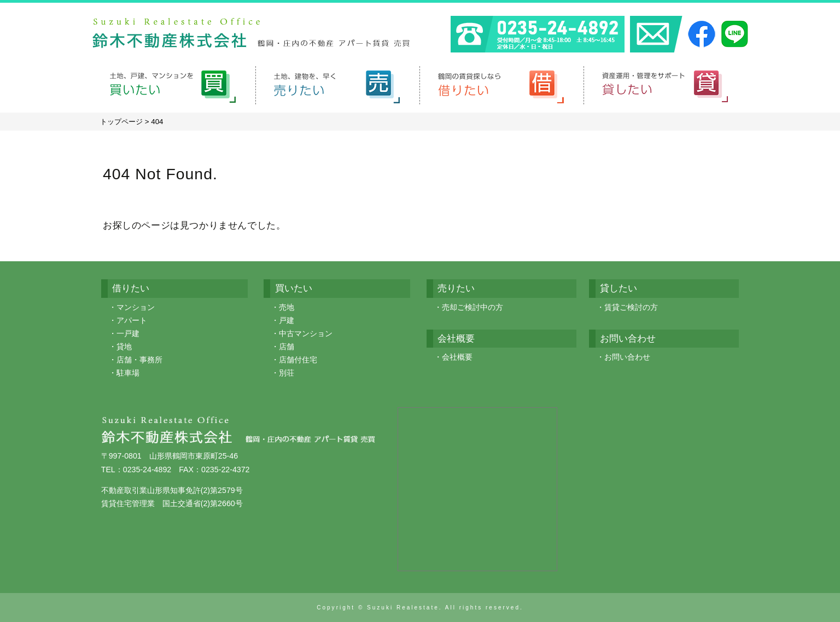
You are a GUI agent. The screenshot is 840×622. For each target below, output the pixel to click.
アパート (132, 320)
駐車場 (128, 373)
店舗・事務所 (139, 360)
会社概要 (457, 357)
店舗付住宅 (298, 360)
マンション (136, 307)
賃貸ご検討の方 (631, 307)
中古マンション (306, 333)
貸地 (124, 347)
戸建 (287, 320)
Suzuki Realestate (403, 608)
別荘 (287, 373)
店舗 (287, 347)
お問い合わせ (627, 357)
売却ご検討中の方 (472, 307)
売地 (287, 307)
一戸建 (128, 333)
